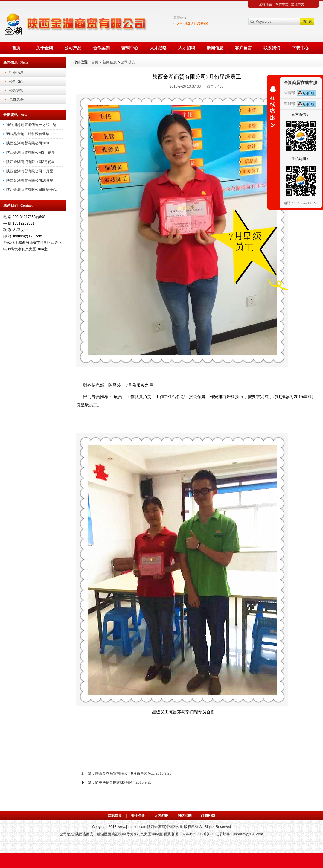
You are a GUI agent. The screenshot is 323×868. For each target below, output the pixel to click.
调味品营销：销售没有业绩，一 (31, 134)
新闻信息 (215, 48)
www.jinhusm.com (132, 827)
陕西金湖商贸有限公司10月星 (30, 180)
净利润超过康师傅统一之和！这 (31, 125)
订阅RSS (208, 816)
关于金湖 (45, 48)
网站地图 (185, 816)
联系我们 (272, 48)
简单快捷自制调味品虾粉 (115, 782)
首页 (16, 48)
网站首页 (115, 816)
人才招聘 (187, 48)
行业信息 (16, 72)
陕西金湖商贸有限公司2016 (28, 143)
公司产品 (73, 48)
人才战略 (158, 48)
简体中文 (282, 4)
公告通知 (16, 90)
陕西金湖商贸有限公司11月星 (30, 171)
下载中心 (300, 48)
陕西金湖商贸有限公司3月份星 (31, 153)
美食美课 (16, 99)
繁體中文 (298, 4)
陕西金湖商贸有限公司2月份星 (31, 162)
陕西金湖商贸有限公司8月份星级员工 (125, 773)
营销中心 (130, 48)
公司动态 (16, 81)
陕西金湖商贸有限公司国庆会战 (31, 190)
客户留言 (243, 48)
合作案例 (101, 48)
